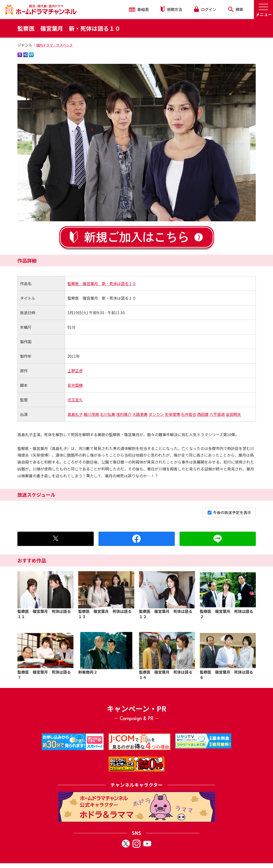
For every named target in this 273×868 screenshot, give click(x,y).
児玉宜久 (75, 400)
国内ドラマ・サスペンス (54, 45)
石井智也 (189, 414)
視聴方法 (171, 9)
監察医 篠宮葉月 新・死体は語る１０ (102, 283)
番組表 (139, 9)
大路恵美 (140, 414)
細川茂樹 (91, 414)
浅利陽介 (124, 414)
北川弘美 (108, 414)
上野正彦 (75, 371)
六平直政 (217, 414)
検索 (236, 9)
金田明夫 (233, 414)
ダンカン (156, 414)
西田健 (203, 414)
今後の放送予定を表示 (229, 512)
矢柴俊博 (172, 414)
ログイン (205, 9)
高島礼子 (75, 414)
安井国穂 (75, 385)
